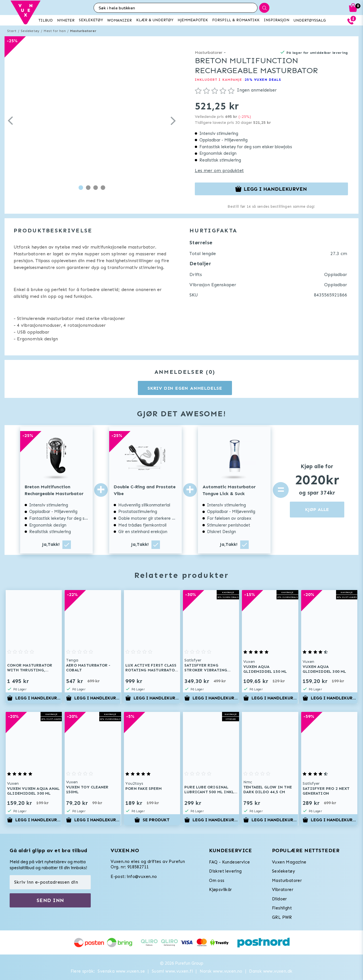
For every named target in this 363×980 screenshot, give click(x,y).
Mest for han (55, 31)
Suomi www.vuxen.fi (172, 971)
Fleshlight (282, 908)
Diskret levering (225, 871)
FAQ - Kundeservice (229, 862)
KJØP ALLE (317, 509)
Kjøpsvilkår (220, 890)
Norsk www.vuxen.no (221, 971)
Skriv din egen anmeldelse (185, 388)
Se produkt (152, 820)
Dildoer (279, 899)
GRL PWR (282, 917)
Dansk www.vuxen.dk (271, 971)
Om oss (217, 881)
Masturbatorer (83, 31)
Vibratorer (283, 890)
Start (12, 31)
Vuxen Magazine (289, 862)
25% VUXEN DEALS (263, 80)
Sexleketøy (30, 31)
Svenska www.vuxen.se (121, 971)
